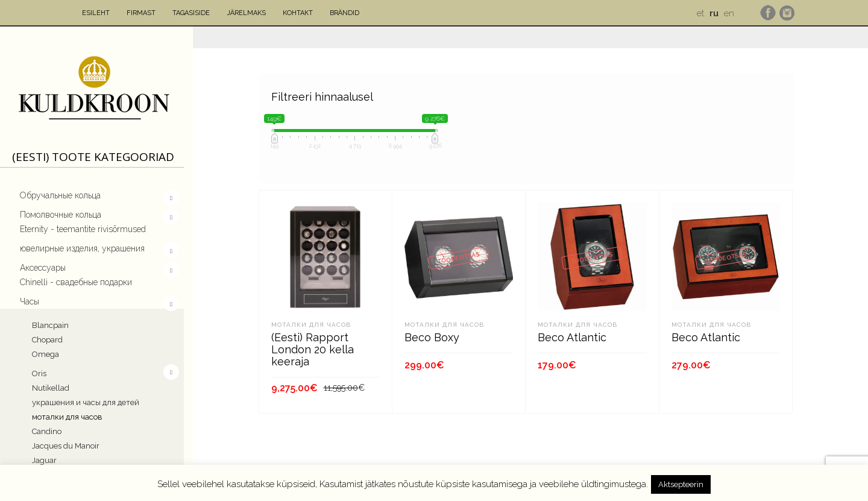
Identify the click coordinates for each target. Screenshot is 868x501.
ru (714, 13)
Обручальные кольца (60, 195)
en (729, 13)
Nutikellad (51, 388)
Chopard (47, 340)
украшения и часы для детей (86, 402)
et (700, 13)
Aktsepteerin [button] (681, 484)
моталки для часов (67, 417)
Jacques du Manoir (66, 446)
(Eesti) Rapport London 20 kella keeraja (313, 349)
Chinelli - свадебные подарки (76, 282)
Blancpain (50, 325)
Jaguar (44, 460)
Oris (41, 372)
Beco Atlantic (572, 337)
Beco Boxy (432, 337)
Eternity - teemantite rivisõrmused (83, 229)
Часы (30, 301)
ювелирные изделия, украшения (82, 248)
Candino (47, 431)
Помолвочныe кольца (61, 215)
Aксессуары (43, 268)
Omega (46, 354)
